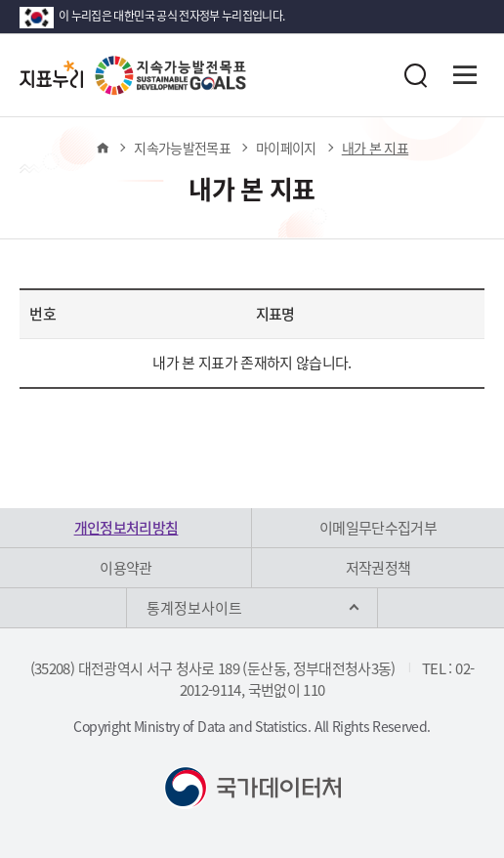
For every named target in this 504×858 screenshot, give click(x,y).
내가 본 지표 (375, 148)
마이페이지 (286, 148)
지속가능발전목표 (182, 148)
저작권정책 (378, 568)
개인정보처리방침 (126, 528)
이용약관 (126, 568)
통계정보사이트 (194, 608)
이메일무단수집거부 (378, 528)
